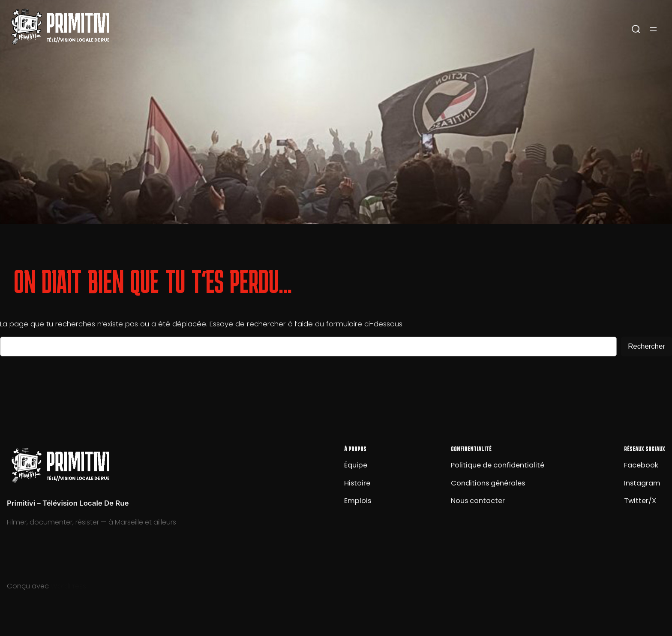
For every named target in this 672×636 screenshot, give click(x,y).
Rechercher (646, 346)
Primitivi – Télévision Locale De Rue (68, 503)
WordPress (68, 586)
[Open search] (636, 29)
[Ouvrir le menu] (653, 29)
